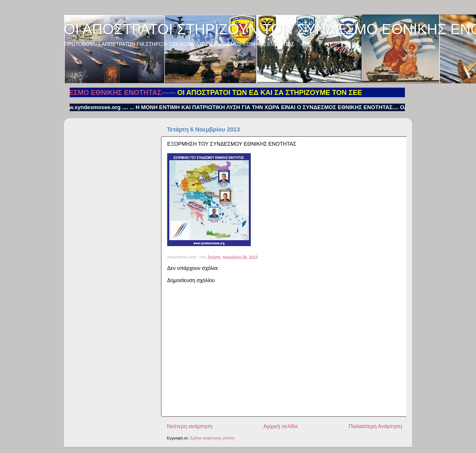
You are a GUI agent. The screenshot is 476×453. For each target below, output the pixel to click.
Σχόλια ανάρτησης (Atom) (212, 438)
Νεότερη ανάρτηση (190, 426)
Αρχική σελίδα (281, 426)
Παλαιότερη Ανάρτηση (375, 426)
